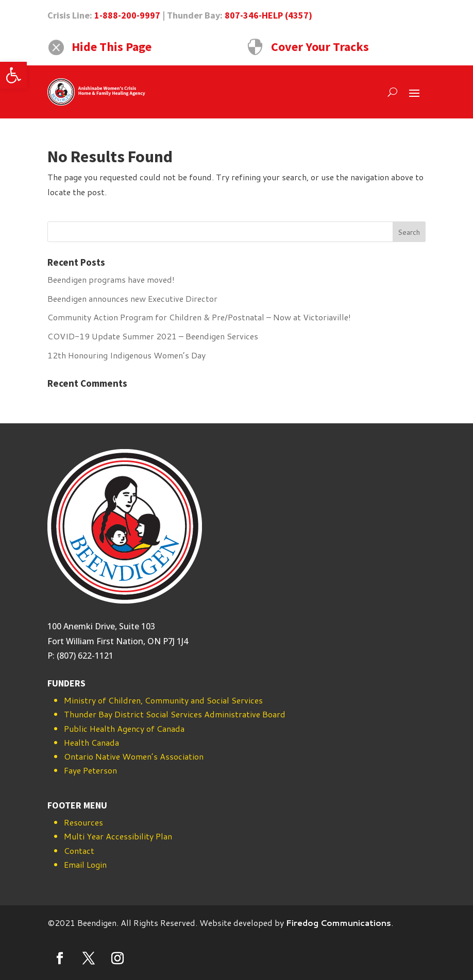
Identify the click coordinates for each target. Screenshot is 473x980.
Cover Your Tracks (320, 47)
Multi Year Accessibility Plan (118, 836)
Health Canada (91, 742)
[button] (13, 75)
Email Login (85, 864)
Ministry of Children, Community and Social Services (163, 700)
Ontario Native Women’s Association (134, 756)
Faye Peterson (90, 770)
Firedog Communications (339, 923)
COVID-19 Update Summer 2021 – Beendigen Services (153, 336)
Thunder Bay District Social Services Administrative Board (175, 714)
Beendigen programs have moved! (111, 279)
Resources (83, 822)
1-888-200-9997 (127, 15)
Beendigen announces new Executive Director (132, 298)
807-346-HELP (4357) (268, 15)
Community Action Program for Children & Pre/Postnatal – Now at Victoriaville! (199, 317)
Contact (79, 850)
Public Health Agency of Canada (124, 728)
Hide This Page (112, 47)
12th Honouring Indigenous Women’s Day (126, 355)
